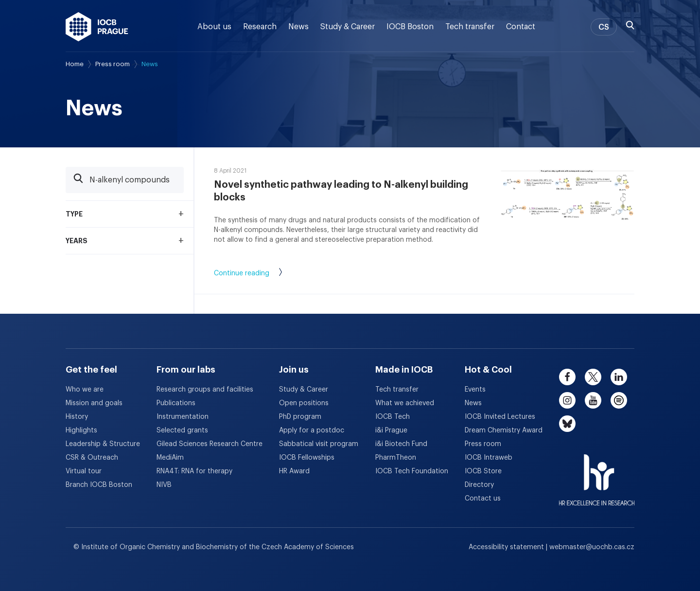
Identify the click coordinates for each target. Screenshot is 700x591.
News (298, 27)
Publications (176, 403)
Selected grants (182, 430)
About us (214, 27)
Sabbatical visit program (319, 444)
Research (260, 27)
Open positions (304, 403)
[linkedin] (619, 377)
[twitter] (593, 377)
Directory (479, 485)
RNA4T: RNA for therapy (194, 471)
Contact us (483, 499)
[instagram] (567, 400)
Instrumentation (183, 417)
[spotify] (619, 400)
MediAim (170, 458)
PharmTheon (396, 458)
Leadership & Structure (103, 444)
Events (475, 390)
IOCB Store (483, 471)
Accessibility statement (507, 547)
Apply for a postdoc (312, 430)
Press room (113, 64)
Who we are (85, 390)
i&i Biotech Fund (401, 444)
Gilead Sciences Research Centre (210, 444)
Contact (521, 27)
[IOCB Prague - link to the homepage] (97, 27)
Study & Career (348, 27)
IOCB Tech (393, 417)
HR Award (294, 471)
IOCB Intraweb (489, 458)
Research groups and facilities (205, 390)
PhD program (300, 417)
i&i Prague (391, 430)
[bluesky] (567, 424)
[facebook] (567, 377)
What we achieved (405, 403)
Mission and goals (94, 403)
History (77, 417)
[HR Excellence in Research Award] (597, 474)
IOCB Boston (410, 27)
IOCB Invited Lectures (500, 417)
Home (75, 64)
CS (604, 27)
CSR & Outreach (92, 458)
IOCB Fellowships (307, 458)
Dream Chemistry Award (504, 430)
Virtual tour (84, 471)
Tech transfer (470, 27)
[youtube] (593, 400)
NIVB (164, 485)
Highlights (81, 430)
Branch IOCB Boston (99, 485)
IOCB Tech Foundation (412, 471)
